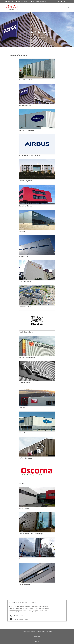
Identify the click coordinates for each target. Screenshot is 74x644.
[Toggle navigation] (68, 8)
